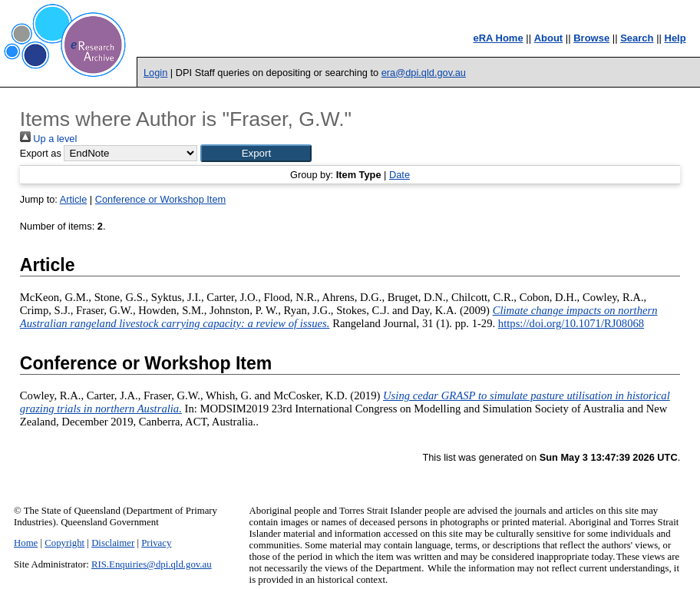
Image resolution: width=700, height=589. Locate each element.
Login (155, 73)
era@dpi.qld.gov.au (424, 73)
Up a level (48, 139)
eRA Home (498, 38)
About (549, 38)
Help (675, 38)
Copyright (64, 543)
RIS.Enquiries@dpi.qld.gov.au (152, 564)
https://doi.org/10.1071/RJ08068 (571, 323)
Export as (41, 153)
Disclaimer (113, 543)
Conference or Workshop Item (160, 199)
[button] (256, 153)
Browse (591, 38)
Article (74, 199)
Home (26, 543)
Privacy (156, 543)
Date (400, 175)
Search (637, 38)
